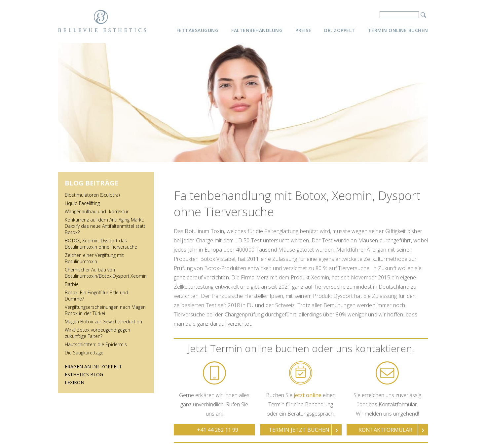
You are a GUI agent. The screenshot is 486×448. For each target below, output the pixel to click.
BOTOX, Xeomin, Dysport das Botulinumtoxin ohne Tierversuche (101, 244)
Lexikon (75, 382)
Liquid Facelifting (82, 203)
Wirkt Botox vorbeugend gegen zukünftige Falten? (97, 333)
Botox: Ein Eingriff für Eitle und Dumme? (96, 296)
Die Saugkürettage (84, 353)
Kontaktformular (385, 430)
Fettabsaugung (198, 30)
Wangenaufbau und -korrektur (97, 211)
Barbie (72, 284)
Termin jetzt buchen (299, 430)
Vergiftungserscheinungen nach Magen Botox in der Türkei (105, 310)
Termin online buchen (398, 30)
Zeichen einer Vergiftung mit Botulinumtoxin (94, 258)
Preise (303, 30)
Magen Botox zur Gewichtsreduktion (103, 322)
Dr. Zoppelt (340, 30)
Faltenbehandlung (257, 30)
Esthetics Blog (84, 374)
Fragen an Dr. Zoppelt (93, 367)
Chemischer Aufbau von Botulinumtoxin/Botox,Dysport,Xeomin (106, 273)
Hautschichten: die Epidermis (96, 344)
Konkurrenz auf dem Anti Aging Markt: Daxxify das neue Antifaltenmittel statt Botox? (105, 226)
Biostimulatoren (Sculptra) (92, 195)
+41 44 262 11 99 (218, 430)
